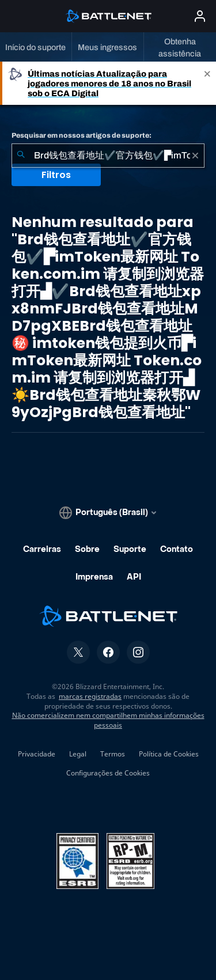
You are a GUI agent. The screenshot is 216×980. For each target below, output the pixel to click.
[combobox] (108, 156)
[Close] (207, 83)
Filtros (56, 175)
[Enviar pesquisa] (21, 156)
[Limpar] (195, 156)
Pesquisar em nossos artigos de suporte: (82, 135)
